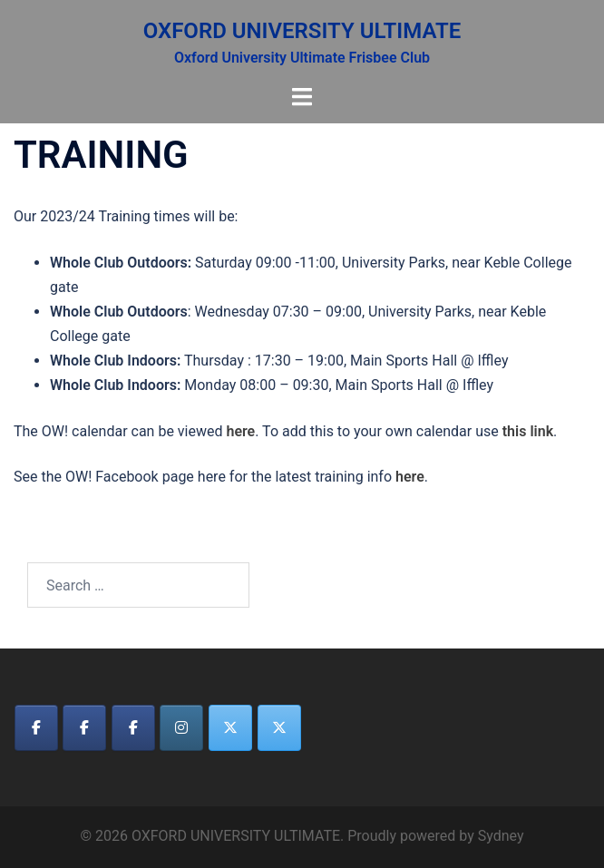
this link (528, 431)
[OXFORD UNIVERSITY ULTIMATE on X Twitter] (230, 728)
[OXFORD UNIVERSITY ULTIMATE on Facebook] (36, 728)
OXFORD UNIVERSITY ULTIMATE (302, 31)
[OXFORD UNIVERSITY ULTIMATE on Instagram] (181, 728)
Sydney (501, 836)
